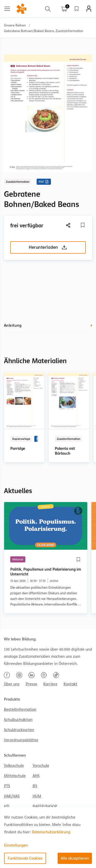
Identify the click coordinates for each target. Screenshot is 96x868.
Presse (31, 684)
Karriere (50, 684)
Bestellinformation (20, 709)
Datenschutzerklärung (51, 832)
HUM (37, 796)
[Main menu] (7, 9)
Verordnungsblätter (21, 740)
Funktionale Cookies (25, 858)
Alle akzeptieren (75, 858)
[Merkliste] (83, 225)
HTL (7, 806)
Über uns (12, 684)
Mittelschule (15, 776)
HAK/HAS (12, 796)
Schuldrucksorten (19, 730)
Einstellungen (16, 845)
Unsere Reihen (15, 25)
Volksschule (14, 766)
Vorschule (41, 766)
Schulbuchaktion (18, 720)
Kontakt (70, 684)
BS (35, 786)
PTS (7, 786)
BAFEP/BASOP (45, 806)
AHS (36, 776)
